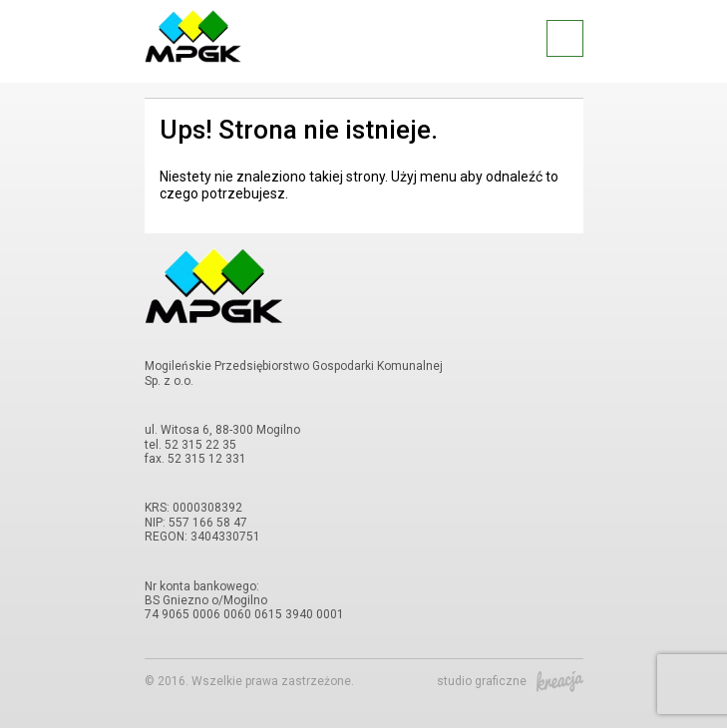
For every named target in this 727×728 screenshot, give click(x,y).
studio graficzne (510, 681)
